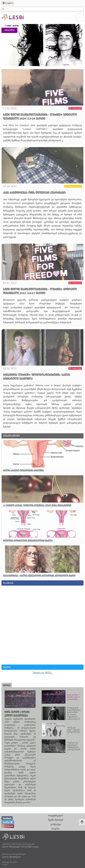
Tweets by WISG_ (43, 673)
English (9, 3)
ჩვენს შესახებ (56, 820)
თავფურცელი (56, 815)
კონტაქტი (56, 824)
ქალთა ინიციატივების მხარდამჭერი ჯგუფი (20, 847)
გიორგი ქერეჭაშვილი (12, 857)
